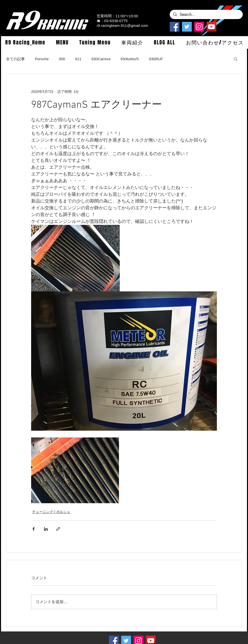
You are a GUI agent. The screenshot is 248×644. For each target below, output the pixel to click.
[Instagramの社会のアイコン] (199, 27)
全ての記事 (15, 59)
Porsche (42, 59)
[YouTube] (211, 27)
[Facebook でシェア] (34, 529)
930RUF (156, 59)
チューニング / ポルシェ (51, 512)
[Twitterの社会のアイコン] (187, 27)
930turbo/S (130, 59)
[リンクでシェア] (58, 529)
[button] (62, 42)
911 (78, 59)
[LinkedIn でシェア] (46, 529)
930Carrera (101, 59)
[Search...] (206, 15)
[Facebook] (175, 27)
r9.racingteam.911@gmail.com (122, 25)
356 (62, 59)
